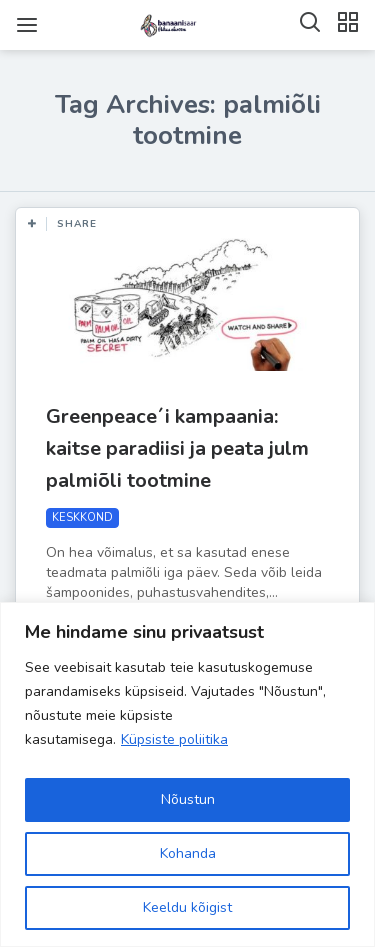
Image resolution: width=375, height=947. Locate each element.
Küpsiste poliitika (174, 739)
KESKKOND (82, 517)
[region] (187, 774)
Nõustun (188, 799)
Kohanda (188, 853)
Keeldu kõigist (187, 907)
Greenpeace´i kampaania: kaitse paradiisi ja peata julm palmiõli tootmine (177, 448)
